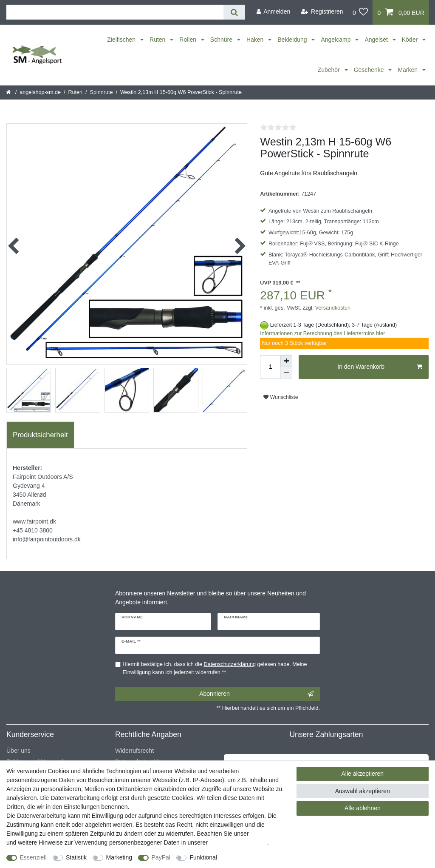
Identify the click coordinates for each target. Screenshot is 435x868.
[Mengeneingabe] (270, 367)
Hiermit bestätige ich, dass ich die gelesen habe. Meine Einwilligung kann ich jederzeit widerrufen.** (215, 668)
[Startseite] (9, 92)
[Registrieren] (322, 12)
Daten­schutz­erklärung (238, 842)
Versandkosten (332, 308)
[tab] (40, 435)
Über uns (18, 751)
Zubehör (330, 70)
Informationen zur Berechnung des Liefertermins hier (322, 333)
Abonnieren (256, 694)
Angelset (377, 40)
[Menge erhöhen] (286, 361)
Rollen (189, 40)
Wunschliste (281, 397)
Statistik (76, 857)
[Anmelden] (273, 12)
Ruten (158, 40)
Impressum (265, 834)
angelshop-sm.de (40, 92)
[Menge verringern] (286, 373)
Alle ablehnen (363, 808)
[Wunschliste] (360, 12)
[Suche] (234, 12)
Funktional (203, 857)
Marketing (119, 857)
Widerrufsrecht (134, 751)
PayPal (161, 857)
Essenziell (33, 857)
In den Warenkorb (380, 367)
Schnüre (222, 40)
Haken (256, 40)
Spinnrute (102, 92)
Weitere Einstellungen (254, 857)
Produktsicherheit (40, 435)
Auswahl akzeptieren (363, 791)
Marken (408, 70)
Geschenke (370, 70)
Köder (411, 40)
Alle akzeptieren (363, 774)
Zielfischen (122, 40)
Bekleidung (293, 40)
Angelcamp (336, 40)
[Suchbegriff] (115, 12)
